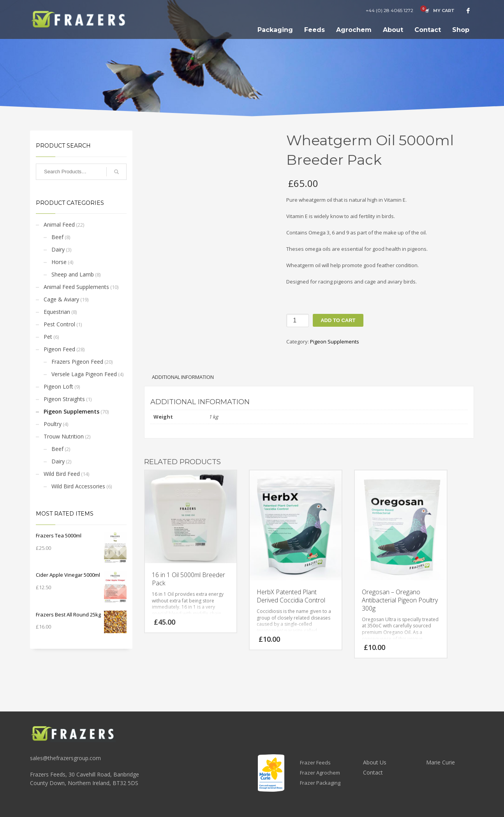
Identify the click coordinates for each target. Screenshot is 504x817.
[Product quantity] (298, 320)
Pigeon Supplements (71, 411)
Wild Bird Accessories (78, 486)
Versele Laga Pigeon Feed (84, 374)
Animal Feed (59, 224)
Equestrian (57, 312)
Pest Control (59, 324)
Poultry (53, 424)
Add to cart (338, 320)
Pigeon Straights (64, 399)
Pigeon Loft (58, 386)
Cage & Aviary (61, 299)
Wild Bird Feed (62, 474)
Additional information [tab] (183, 377)
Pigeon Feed (59, 349)
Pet (48, 337)
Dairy (58, 249)
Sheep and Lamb (73, 274)
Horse (59, 262)
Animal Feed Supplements (76, 287)
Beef (57, 237)
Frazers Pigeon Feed (77, 362)
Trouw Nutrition (64, 436)
